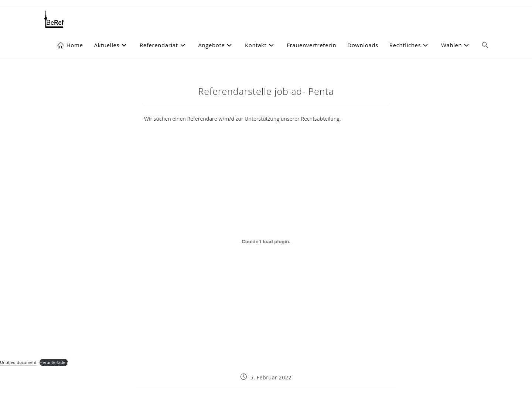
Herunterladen (54, 362)
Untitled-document (18, 362)
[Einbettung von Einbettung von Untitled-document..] (266, 242)
